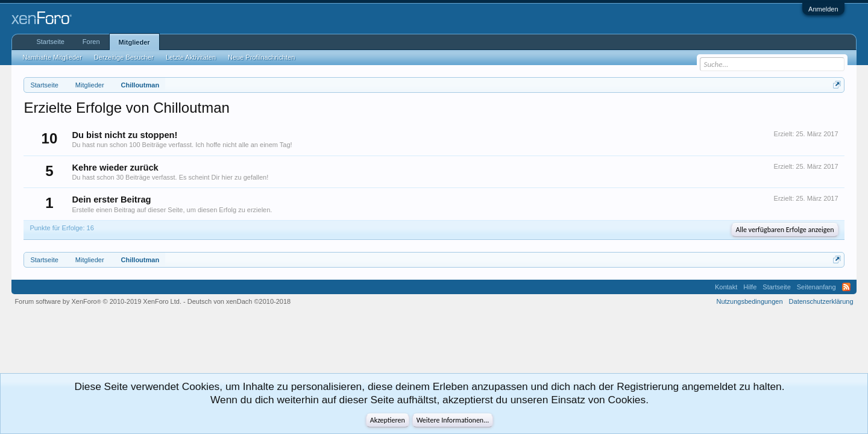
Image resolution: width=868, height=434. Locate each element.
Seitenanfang (816, 287)
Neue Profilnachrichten (261, 57)
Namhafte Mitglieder (52, 57)
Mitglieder (134, 42)
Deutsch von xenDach (239, 301)
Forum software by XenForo (98, 301)
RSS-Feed (846, 287)
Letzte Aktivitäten (191, 57)
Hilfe (750, 287)
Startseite (50, 42)
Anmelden (823, 9)
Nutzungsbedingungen (750, 301)
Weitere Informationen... (453, 420)
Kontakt (726, 287)
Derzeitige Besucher (124, 57)
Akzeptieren (388, 420)
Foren (91, 42)
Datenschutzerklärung (821, 301)
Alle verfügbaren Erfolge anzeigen (785, 230)
